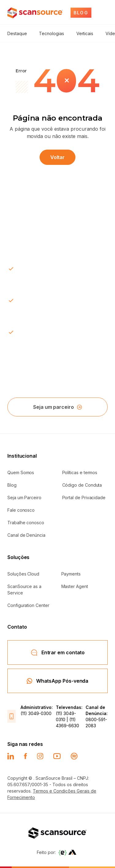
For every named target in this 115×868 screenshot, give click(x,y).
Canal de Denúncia (26, 535)
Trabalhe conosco (26, 523)
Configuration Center (28, 605)
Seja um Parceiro (24, 498)
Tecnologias (51, 33)
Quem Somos (21, 472)
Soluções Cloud (23, 574)
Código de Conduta (82, 485)
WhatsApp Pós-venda (58, 681)
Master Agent (75, 586)
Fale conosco (21, 510)
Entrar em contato (58, 652)
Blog (12, 485)
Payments (71, 574)
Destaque (17, 33)
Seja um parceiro (57, 407)
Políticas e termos (80, 472)
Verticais (85, 33)
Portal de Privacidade (84, 498)
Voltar (58, 157)
